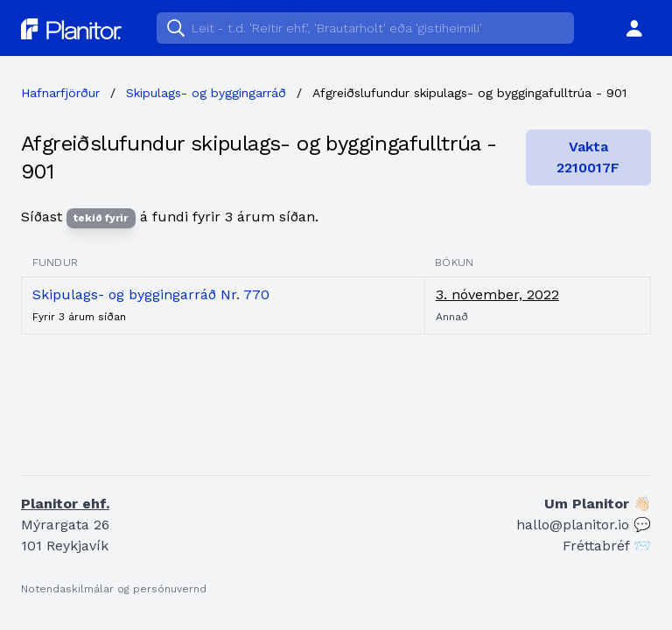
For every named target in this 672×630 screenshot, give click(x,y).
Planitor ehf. (65, 504)
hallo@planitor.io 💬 (584, 525)
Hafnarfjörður (60, 93)
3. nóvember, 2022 (497, 294)
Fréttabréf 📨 (607, 546)
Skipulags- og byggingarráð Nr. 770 (151, 294)
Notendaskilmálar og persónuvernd (114, 589)
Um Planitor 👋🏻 (598, 504)
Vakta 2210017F (588, 157)
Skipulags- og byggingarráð (206, 93)
